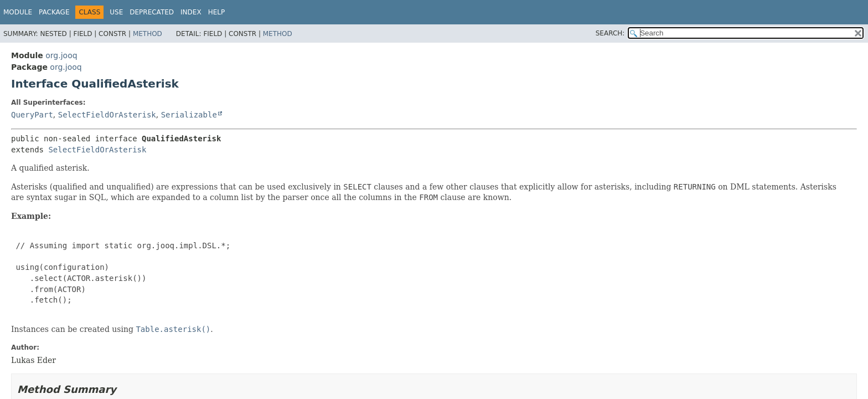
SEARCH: (610, 33)
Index (191, 12)
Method (148, 34)
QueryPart (32, 115)
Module (18, 12)
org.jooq (61, 55)
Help (217, 12)
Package (54, 12)
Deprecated (152, 12)
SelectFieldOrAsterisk (107, 115)
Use (116, 12)
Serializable (189, 115)
